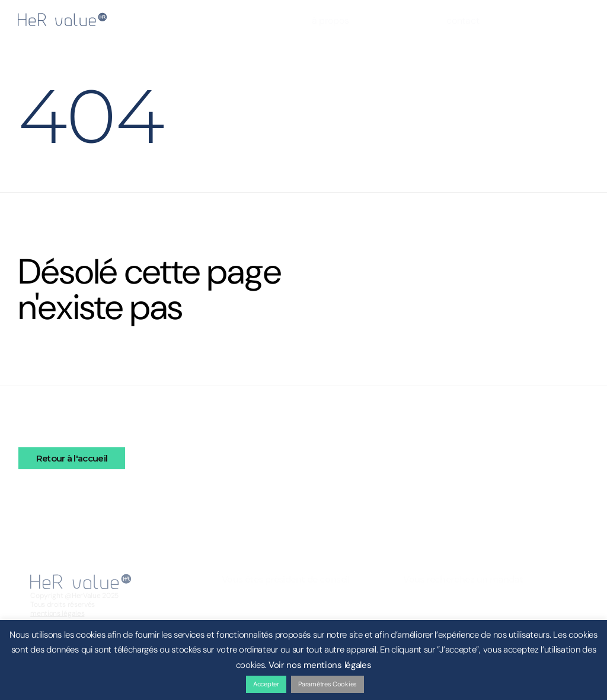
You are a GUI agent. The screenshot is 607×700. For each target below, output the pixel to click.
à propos (330, 20)
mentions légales (57, 613)
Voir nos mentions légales (320, 665)
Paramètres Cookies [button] (328, 684)
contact (463, 20)
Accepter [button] (266, 684)
